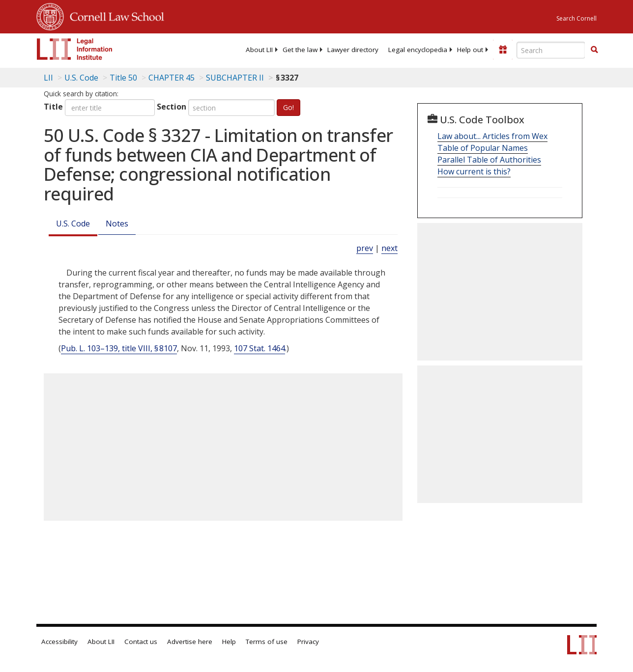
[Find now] (594, 50)
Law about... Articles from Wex (492, 136)
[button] (594, 50)
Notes (117, 224)
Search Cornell (576, 18)
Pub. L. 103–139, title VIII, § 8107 (119, 348)
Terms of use (267, 642)
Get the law (300, 50)
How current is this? (474, 171)
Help (229, 642)
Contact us (141, 642)
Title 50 (123, 78)
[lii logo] (75, 49)
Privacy (308, 642)
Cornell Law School (114, 15)
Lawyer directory (353, 50)
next (389, 248)
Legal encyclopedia (418, 50)
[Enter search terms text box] (551, 50)
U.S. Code (73, 224)
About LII (259, 50)
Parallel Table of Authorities (489, 160)
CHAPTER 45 (172, 78)
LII (48, 78)
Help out (470, 50)
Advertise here (190, 642)
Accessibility (59, 642)
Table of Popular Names (483, 148)
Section (172, 107)
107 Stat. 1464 (259, 348)
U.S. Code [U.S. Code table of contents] (81, 78)
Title (53, 107)
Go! (288, 107)
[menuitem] (259, 50)
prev (365, 248)
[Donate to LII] (503, 50)
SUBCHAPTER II (235, 78)
